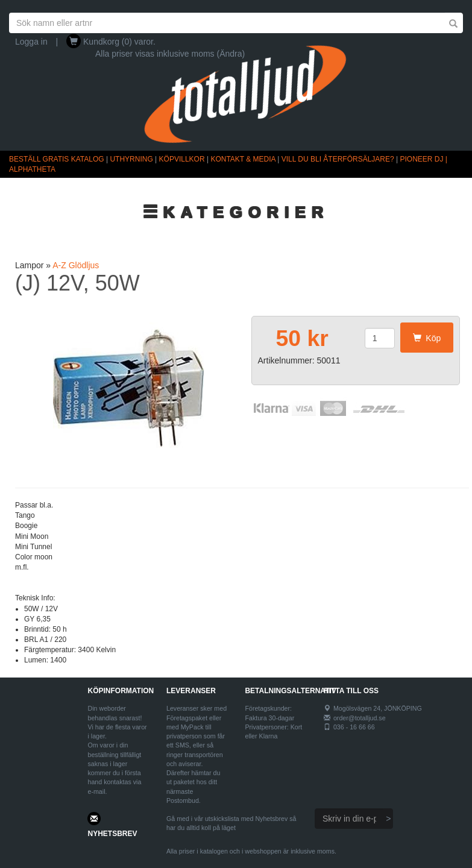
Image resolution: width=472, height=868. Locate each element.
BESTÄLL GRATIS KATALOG (57, 159)
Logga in (31, 42)
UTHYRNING (131, 159)
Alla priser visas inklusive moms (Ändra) (170, 54)
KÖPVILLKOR (182, 159)
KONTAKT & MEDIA (243, 159)
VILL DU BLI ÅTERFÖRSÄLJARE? (338, 159)
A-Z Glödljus (76, 265)
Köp (427, 338)
